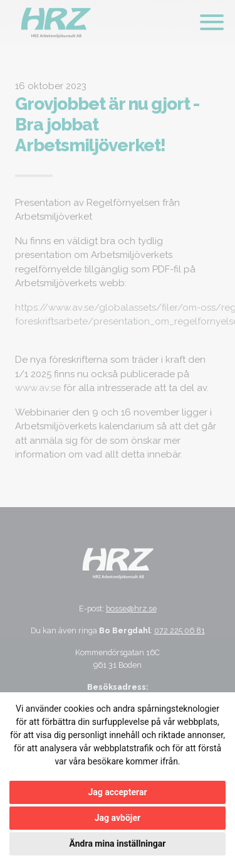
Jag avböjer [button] (118, 818)
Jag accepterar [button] (117, 792)
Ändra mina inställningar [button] (118, 844)
